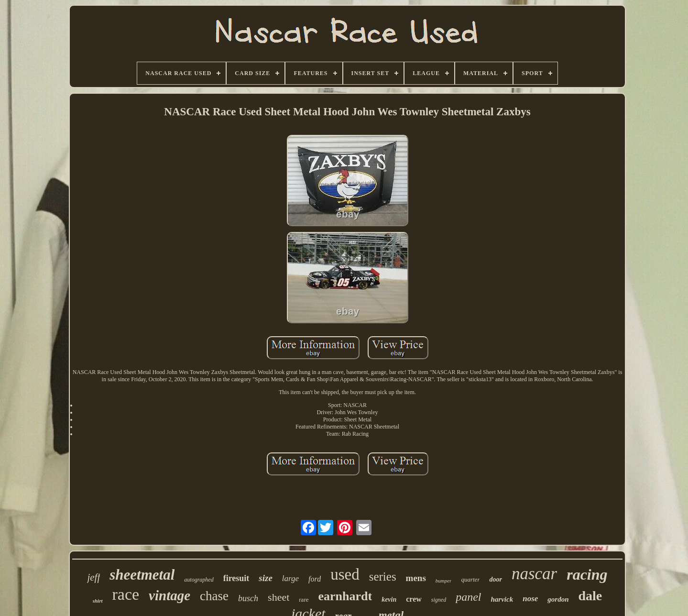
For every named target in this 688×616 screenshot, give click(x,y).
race (126, 594)
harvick (502, 599)
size (266, 578)
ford (315, 579)
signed (439, 600)
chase (214, 596)
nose (530, 599)
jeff (93, 577)
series (383, 577)
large (290, 578)
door (495, 579)
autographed (199, 580)
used (345, 574)
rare (304, 599)
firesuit (236, 578)
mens (416, 578)
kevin (389, 599)
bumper (444, 581)
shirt (98, 601)
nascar (534, 574)
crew (414, 599)
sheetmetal (142, 575)
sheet (278, 597)
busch (248, 598)
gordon (558, 599)
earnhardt (345, 596)
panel (468, 597)
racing (587, 574)
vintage (169, 595)
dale (590, 596)
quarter (470, 579)
